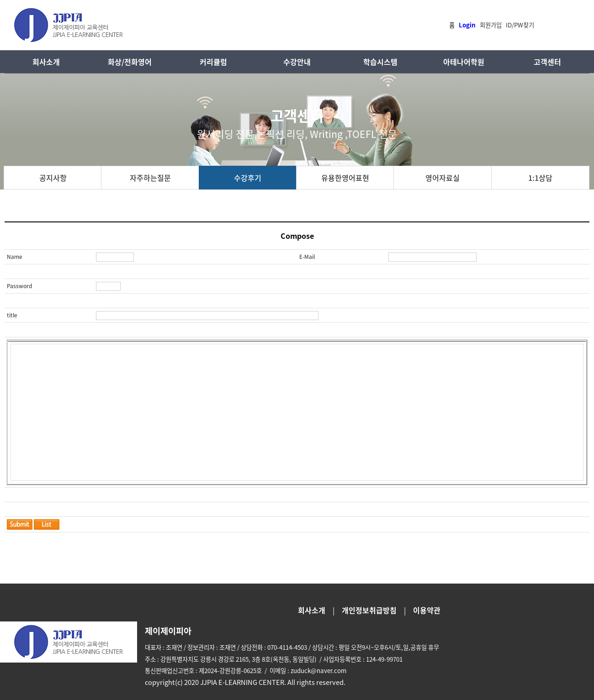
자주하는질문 (150, 178)
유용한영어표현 (345, 178)
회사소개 (46, 62)
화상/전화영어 (130, 62)
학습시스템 (380, 62)
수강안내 (297, 62)
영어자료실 (443, 178)
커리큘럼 (213, 62)
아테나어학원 (464, 62)
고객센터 (547, 62)
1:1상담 (540, 178)
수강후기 (248, 178)
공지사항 (53, 178)
